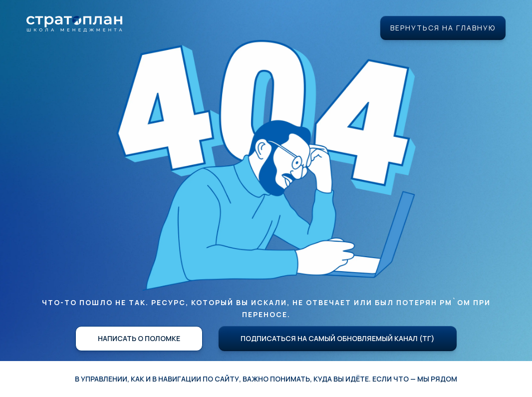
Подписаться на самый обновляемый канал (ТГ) (338, 338)
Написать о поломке (139, 338)
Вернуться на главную (443, 28)
